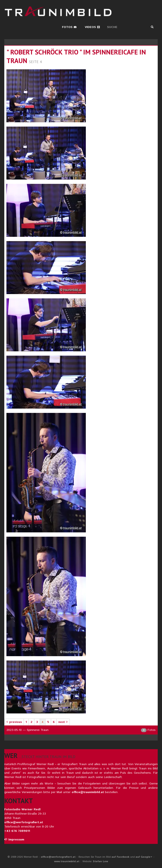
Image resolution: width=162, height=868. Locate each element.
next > (63, 722)
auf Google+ (144, 857)
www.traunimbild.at (67, 861)
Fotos (69, 27)
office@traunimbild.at (88, 792)
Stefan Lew (100, 861)
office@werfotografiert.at (24, 822)
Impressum (14, 840)
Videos (92, 27)
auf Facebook (120, 857)
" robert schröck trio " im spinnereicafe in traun (76, 56)
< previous (14, 722)
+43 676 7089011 (17, 831)
